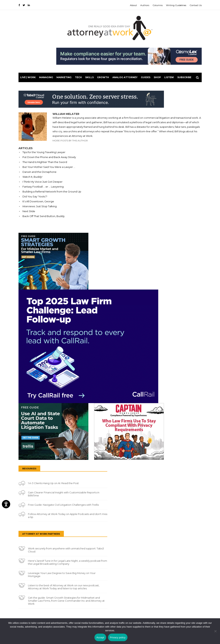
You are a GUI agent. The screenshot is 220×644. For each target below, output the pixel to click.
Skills (89, 77)
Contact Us (196, 5)
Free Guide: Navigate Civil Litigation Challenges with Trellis (63, 505)
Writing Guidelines (176, 5)
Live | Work (28, 77)
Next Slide (29, 211)
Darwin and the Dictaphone (39, 172)
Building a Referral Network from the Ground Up (52, 192)
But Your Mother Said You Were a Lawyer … (49, 167)
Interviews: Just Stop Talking (40, 206)
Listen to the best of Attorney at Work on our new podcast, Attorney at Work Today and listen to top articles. (64, 587)
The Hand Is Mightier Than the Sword (45, 162)
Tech (78, 77)
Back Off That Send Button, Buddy (44, 216)
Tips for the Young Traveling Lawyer (44, 152)
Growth (103, 77)
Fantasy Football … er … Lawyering (43, 187)
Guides (146, 77)
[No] (215, 631)
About (133, 5)
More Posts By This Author (70, 141)
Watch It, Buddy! (32, 177)
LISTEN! (169, 77)
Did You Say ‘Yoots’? (35, 196)
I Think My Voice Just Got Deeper (42, 182)
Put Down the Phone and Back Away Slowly (49, 157)
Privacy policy (118, 637)
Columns (158, 5)
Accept (100, 637)
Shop (157, 77)
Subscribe (184, 77)
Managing (46, 77)
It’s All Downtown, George (38, 201)
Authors (145, 5)
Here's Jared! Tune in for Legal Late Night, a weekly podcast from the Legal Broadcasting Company (68, 562)
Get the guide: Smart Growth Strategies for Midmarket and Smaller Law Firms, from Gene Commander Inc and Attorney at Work (66, 601)
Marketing (64, 77)
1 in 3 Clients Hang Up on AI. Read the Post (53, 483)
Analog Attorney (125, 77)
